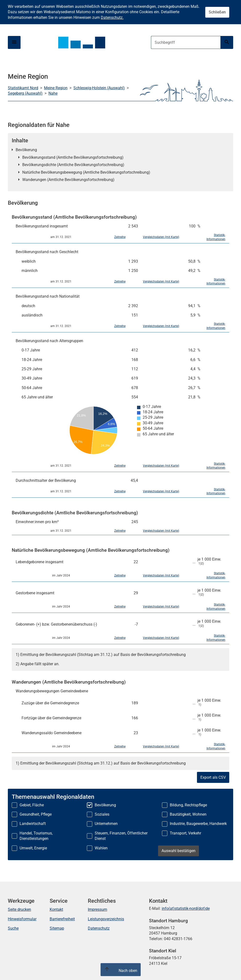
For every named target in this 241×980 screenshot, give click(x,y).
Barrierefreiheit (62, 919)
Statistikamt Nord (23, 88)
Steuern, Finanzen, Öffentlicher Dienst (121, 836)
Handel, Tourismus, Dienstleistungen (36, 836)
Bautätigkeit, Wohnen (188, 814)
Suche (13, 928)
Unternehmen (106, 824)
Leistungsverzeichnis (106, 919)
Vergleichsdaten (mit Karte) (161, 237)
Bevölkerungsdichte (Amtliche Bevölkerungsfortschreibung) (73, 165)
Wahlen (101, 848)
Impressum (98, 909)
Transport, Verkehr (185, 833)
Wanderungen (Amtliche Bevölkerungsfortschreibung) (68, 180)
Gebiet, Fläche (32, 805)
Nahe (53, 93)
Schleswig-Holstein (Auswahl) (99, 88)
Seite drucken (19, 909)
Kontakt (56, 909)
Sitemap (57, 928)
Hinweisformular (22, 919)
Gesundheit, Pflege (36, 814)
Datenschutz (99, 928)
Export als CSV (213, 777)
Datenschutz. (112, 17)
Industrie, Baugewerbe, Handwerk (198, 824)
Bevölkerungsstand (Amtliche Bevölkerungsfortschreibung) (73, 157)
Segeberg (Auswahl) (25, 93)
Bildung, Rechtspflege (188, 805)
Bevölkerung (26, 150)
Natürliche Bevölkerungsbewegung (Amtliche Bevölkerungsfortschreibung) (86, 172)
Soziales (102, 814)
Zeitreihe (120, 237)
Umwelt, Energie (33, 848)
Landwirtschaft (33, 824)
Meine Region (56, 88)
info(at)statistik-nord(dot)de (186, 908)
